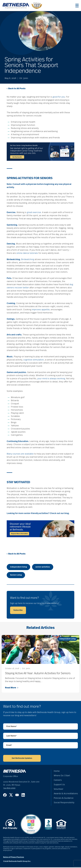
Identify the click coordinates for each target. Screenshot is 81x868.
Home (57, 772)
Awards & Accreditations (66, 794)
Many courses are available (20, 454)
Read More (12, 688)
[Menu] (77, 6)
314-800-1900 (9, 789)
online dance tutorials (27, 254)
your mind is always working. (51, 379)
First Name (12, 727)
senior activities (43, 568)
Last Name (11, 737)
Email (9, 746)
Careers (58, 781)
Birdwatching (28, 260)
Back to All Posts (16, 89)
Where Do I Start (62, 776)
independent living (18, 568)
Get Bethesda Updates (22, 759)
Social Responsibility (64, 803)
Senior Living (16, 576)
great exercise (34, 213)
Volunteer (59, 790)
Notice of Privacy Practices (14, 858)
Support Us (59, 785)
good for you (59, 98)
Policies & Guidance (64, 799)
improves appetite (41, 310)
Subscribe (18, 611)
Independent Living (67, 640)
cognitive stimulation (34, 360)
